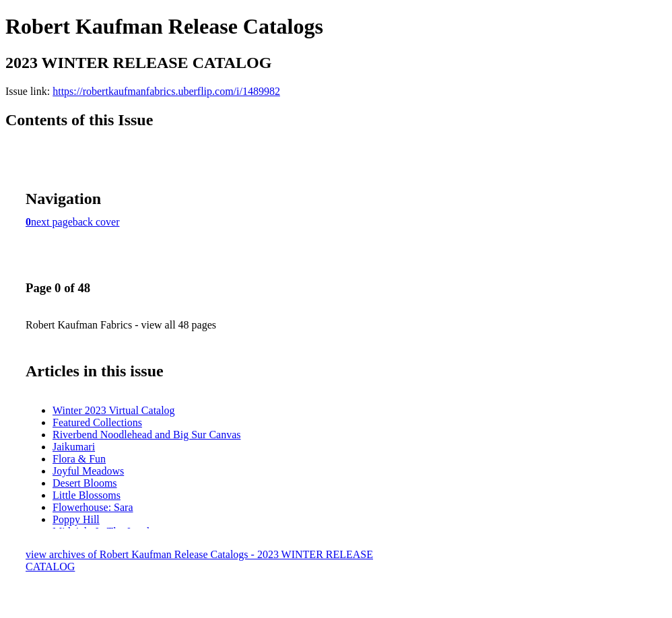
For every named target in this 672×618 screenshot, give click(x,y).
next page (52, 222)
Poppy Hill (76, 519)
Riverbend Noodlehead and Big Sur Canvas (147, 435)
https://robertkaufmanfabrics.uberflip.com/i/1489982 (166, 91)
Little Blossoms (87, 495)
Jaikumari (74, 447)
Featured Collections (97, 422)
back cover (96, 222)
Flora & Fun (79, 459)
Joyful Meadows (88, 471)
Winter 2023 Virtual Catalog (114, 410)
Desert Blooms (85, 483)
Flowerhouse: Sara (93, 507)
